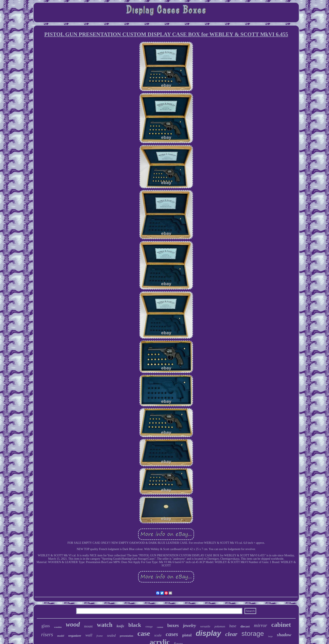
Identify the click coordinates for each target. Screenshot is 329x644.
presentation (127, 636)
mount (88, 626)
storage (253, 634)
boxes (173, 625)
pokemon (220, 626)
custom (160, 627)
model (61, 636)
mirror (260, 625)
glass (46, 626)
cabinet (281, 625)
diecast (245, 626)
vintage (149, 627)
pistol (187, 635)
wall (89, 635)
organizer (75, 636)
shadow (284, 635)
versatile (205, 626)
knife (120, 626)
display (208, 633)
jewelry (189, 626)
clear (231, 634)
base (233, 626)
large (270, 636)
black (135, 625)
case (144, 633)
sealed (111, 636)
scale (158, 635)
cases (172, 634)
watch (105, 625)
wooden (58, 627)
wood (73, 624)
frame (100, 636)
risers (47, 634)
